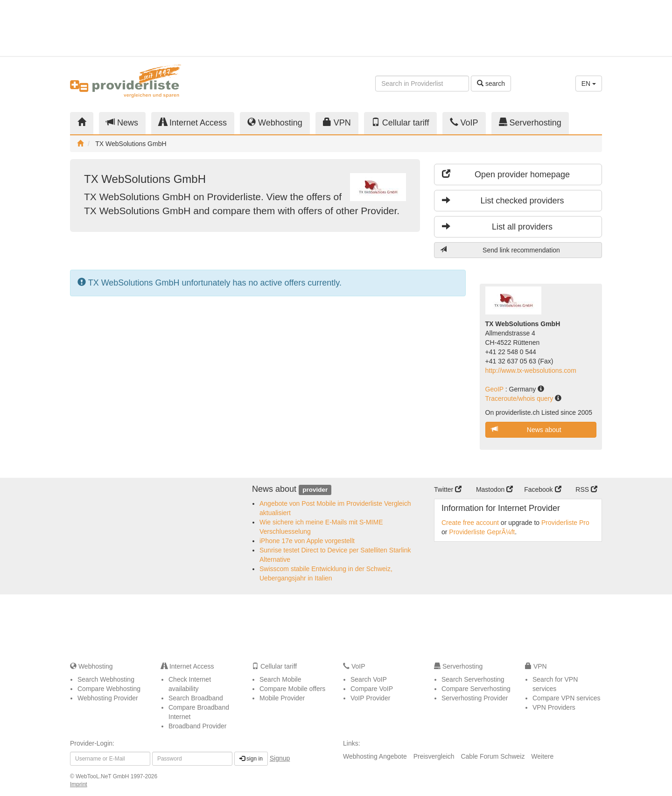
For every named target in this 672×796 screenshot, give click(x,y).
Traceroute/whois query (520, 398)
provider (315, 490)
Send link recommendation (500, 250)
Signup (280, 758)
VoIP (464, 122)
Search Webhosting (106, 679)
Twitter (448, 489)
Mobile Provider (282, 698)
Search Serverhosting (473, 679)
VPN (337, 122)
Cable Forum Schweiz (493, 756)
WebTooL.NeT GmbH (103, 776)
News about (526, 429)
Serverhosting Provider (475, 698)
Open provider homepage (506, 174)
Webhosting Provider (108, 698)
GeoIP (495, 389)
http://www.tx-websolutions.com (531, 370)
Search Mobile (280, 679)
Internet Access (193, 122)
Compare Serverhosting (476, 689)
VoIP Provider (370, 698)
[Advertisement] (518, 28)
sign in (251, 759)
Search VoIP (369, 679)
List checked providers (503, 200)
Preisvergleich (434, 756)
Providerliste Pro (565, 523)
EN (589, 84)
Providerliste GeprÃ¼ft (482, 532)
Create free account (470, 523)
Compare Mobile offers (292, 689)
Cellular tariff (400, 122)
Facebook (542, 489)
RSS (586, 489)
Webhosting (275, 122)
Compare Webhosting (109, 689)
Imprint (79, 784)
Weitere (542, 756)
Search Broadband (196, 698)
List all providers (497, 227)
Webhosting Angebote (375, 756)
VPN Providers (554, 707)
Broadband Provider (198, 726)
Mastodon (494, 489)
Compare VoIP (372, 689)
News (122, 122)
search (491, 84)
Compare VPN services (567, 698)
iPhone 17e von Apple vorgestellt (307, 541)
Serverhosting (530, 122)
